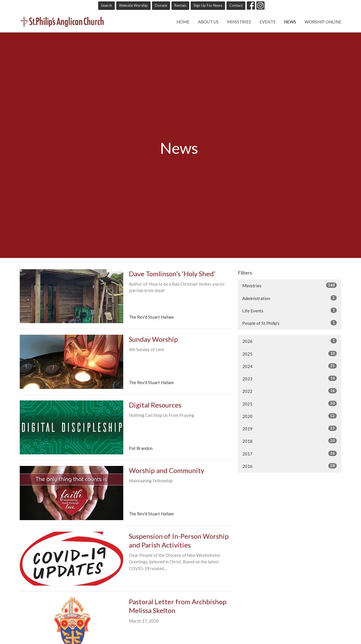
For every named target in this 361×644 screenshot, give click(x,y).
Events (268, 22)
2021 (290, 404)
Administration (290, 298)
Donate (161, 5)
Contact (236, 5)
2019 (290, 428)
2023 (290, 378)
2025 (290, 354)
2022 (290, 391)
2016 (290, 466)
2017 (290, 454)
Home (183, 22)
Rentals (180, 5)
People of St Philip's (290, 323)
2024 (290, 366)
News (290, 22)
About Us (208, 22)
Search (106, 5)
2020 (290, 416)
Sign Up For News (208, 5)
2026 (290, 341)
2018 (290, 441)
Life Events (290, 310)
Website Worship (133, 5)
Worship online (323, 22)
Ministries (239, 22)
